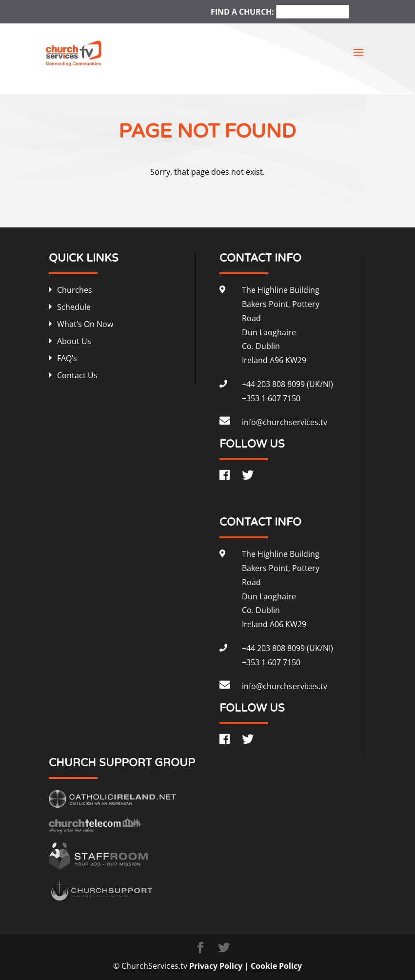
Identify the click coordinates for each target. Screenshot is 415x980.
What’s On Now (85, 324)
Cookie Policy (276, 966)
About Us (74, 341)
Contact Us (77, 375)
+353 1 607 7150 (271, 398)
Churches (75, 290)
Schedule (74, 307)
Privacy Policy (216, 966)
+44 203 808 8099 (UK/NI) (287, 384)
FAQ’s (67, 358)
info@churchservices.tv (285, 422)
